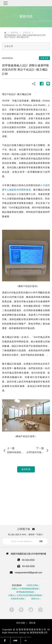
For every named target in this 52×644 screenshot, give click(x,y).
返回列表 (26, 469)
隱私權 (32, 623)
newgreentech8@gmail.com (28, 573)
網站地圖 (21, 623)
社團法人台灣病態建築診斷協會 (25, 589)
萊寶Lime (35, 599)
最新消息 (14, 33)
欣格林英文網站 (18, 599)
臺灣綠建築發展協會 (25, 592)
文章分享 (27, 33)
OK (41, 541)
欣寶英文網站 (32, 585)
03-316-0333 (28, 560)
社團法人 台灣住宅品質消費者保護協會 (25, 595)
